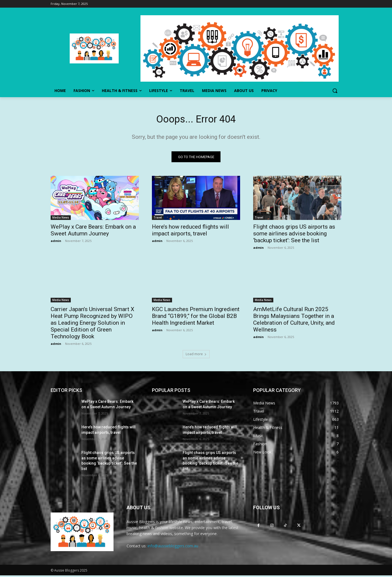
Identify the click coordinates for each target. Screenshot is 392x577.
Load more (196, 355)
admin (56, 242)
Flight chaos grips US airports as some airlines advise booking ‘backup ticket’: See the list (294, 235)
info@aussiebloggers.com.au (173, 547)
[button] (335, 91)
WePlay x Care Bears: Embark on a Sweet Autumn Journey (93, 231)
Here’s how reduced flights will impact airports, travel (190, 231)
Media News (61, 219)
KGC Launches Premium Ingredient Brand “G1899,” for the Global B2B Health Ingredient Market (196, 317)
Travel (158, 219)
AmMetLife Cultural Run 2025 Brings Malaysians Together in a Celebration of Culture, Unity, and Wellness (294, 321)
